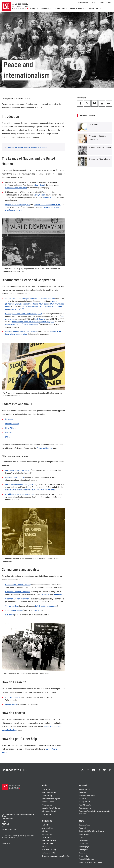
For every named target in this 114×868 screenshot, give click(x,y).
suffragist (38, 610)
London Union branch (14, 490)
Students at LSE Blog (49, 850)
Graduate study (47, 796)
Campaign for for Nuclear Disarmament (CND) (24, 314)
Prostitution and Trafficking (16, 188)
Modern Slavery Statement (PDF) (90, 863)
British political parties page (46, 606)
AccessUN (47, 198)
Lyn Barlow (45, 594)
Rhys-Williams (11, 428)
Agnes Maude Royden (14, 610)
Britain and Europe (45, 448)
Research (46, 9)
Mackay (8, 433)
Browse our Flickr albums (99, 159)
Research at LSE (85, 790)
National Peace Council (15, 477)
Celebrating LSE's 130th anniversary (92, 832)
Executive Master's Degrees (51, 808)
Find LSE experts (85, 805)
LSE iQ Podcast (84, 802)
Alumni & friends (105, 3)
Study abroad (46, 815)
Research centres (85, 808)
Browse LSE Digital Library (100, 147)
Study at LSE (46, 790)
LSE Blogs (83, 793)
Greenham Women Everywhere (17, 599)
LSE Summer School (49, 812)
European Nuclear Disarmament (18, 470)
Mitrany (8, 437)
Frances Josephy (12, 424)
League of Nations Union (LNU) (18, 205)
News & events (78, 9)
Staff (94, 3)
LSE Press (83, 799)
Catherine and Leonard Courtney (18, 585)
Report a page (84, 847)
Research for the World (87, 796)
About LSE (95, 9)
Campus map (84, 841)
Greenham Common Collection (17, 592)
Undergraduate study (49, 793)
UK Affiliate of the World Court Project (20, 494)
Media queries (84, 835)
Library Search (39, 185)
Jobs (81, 838)
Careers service (47, 835)
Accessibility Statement (87, 860)
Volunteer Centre (47, 844)
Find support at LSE (48, 853)
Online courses (47, 805)
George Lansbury (12, 606)
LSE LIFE (45, 847)
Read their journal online (39, 490)
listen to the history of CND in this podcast (22, 324)
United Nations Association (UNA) (47, 205)
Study (34, 9)
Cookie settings (84, 825)
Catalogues (94, 124)
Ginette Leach (59, 594)
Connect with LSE (15, 770)
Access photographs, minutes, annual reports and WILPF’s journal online (35, 304)
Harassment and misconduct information (56, 856)
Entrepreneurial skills (49, 841)
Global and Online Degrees (51, 799)
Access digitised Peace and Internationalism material (26, 147)
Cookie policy (84, 850)
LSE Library (45, 832)
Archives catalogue (13, 697)
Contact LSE (83, 844)
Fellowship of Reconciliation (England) (20, 485)
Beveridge (9, 419)
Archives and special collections (97, 138)
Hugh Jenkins (39, 319)
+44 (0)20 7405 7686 (9, 830)
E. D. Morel (10, 615)
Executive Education (48, 802)
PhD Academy (46, 838)
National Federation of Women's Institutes (22, 331)
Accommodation (47, 828)
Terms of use (84, 853)
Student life (61, 9)
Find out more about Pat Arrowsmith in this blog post (33, 322)
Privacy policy (84, 856)
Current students (82, 3)
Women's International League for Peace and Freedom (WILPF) (30, 299)
